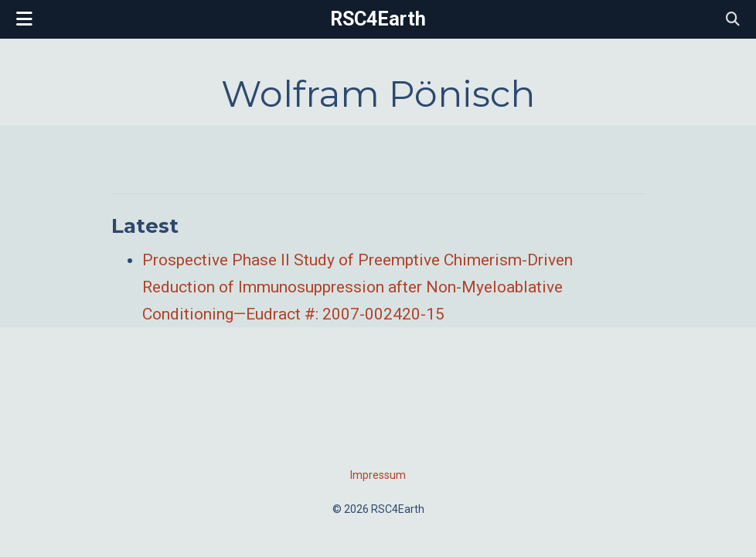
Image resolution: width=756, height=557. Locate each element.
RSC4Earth (378, 19)
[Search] (733, 20)
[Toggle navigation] (24, 19)
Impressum (378, 475)
